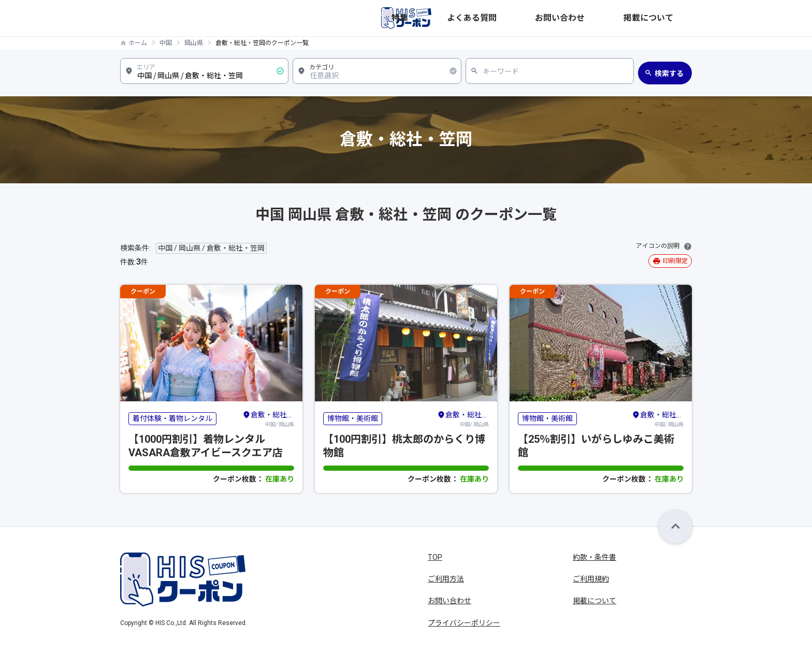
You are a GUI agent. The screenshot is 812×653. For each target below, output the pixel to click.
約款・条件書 (594, 557)
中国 (166, 43)
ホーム (138, 43)
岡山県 (194, 43)
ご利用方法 (446, 579)
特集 (517, 18)
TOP (435, 557)
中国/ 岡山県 (268, 418)
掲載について (670, 18)
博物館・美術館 (353, 418)
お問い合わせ (614, 18)
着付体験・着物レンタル (172, 418)
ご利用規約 (591, 579)
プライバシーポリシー (464, 623)
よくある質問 (558, 18)
